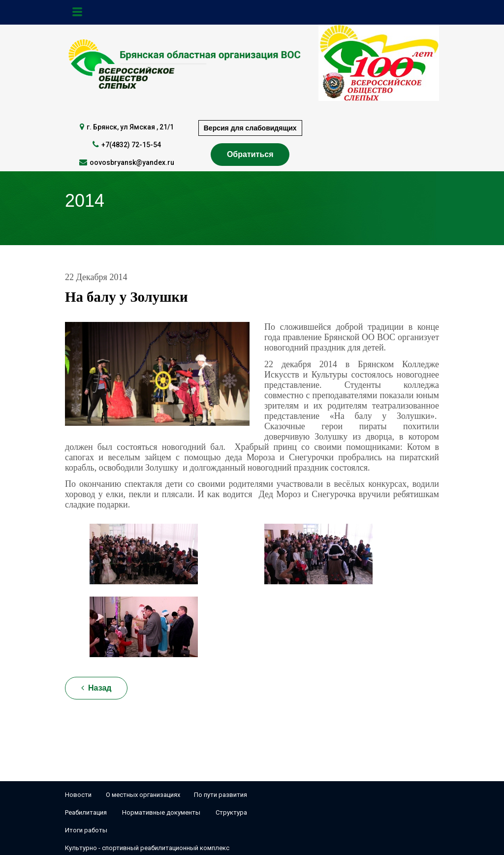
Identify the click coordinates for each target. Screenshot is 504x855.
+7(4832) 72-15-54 (131, 145)
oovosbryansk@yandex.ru (132, 162)
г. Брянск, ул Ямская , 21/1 (130, 127)
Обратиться (250, 154)
